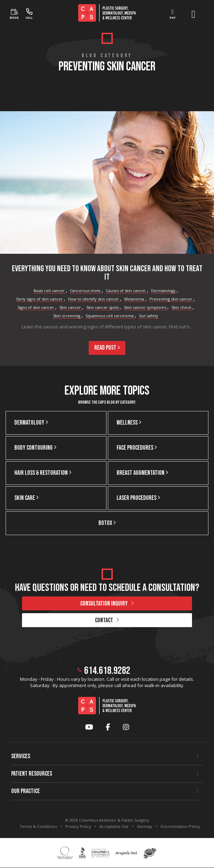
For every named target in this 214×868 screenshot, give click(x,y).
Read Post (107, 348)
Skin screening (67, 316)
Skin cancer (71, 307)
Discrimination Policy (180, 826)
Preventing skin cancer (171, 299)
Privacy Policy (78, 826)
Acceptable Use (114, 826)
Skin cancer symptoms (146, 307)
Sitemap (145, 826)
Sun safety (149, 316)
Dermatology (164, 291)
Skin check (182, 307)
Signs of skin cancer (36, 307)
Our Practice (25, 791)
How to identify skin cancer (94, 299)
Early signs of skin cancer (40, 299)
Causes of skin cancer (126, 291)
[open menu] (193, 14)
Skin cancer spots (103, 307)
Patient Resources (32, 774)
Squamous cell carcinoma (110, 316)
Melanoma (135, 299)
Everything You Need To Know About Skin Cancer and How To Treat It (107, 273)
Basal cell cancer (50, 291)
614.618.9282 (107, 671)
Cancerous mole (86, 291)
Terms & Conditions (38, 826)
